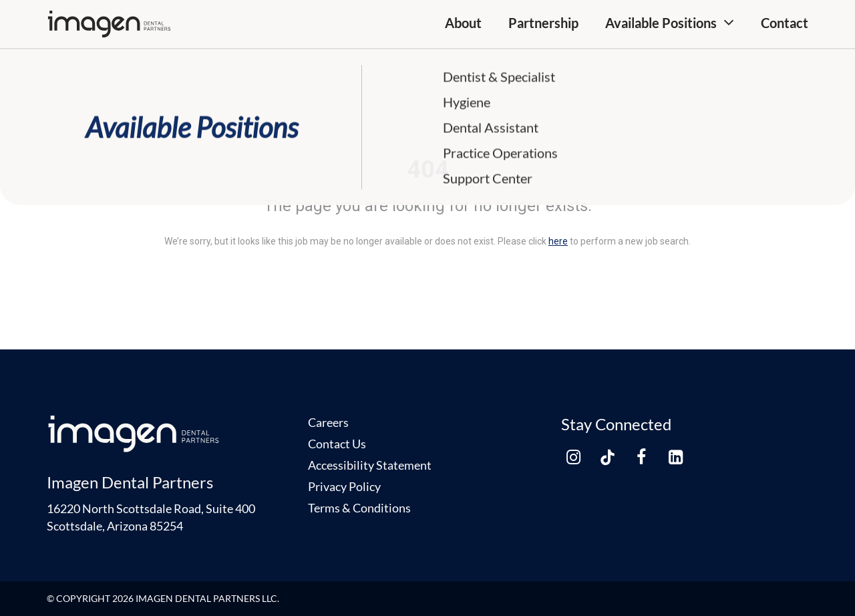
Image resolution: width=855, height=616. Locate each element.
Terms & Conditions (359, 508)
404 (428, 170)
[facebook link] (641, 457)
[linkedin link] (675, 457)
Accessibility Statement (370, 465)
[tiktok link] (607, 457)
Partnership (543, 23)
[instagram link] (573, 457)
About (463, 23)
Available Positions (661, 23)
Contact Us (337, 444)
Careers (328, 422)
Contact (785, 23)
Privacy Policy (344, 486)
